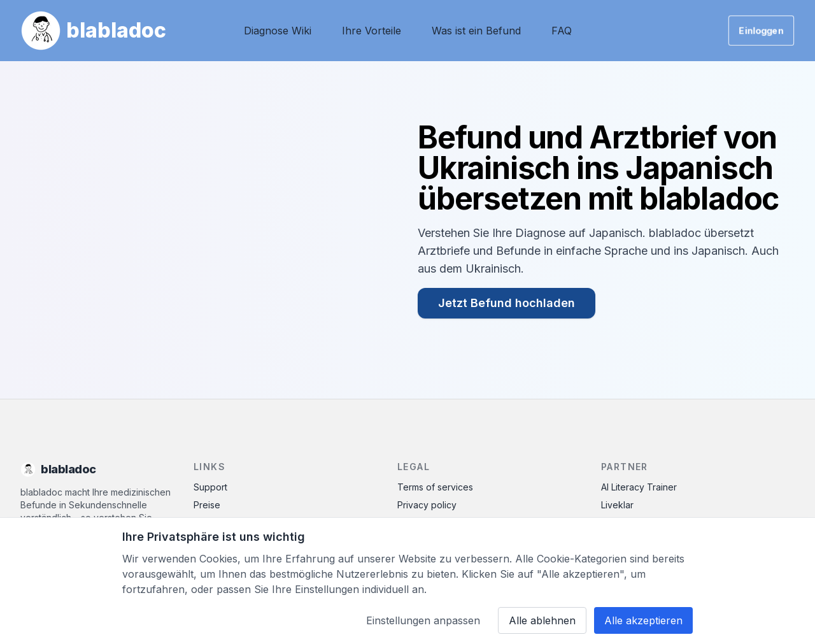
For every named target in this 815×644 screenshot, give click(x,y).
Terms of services (435, 487)
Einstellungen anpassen (423, 620)
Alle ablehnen (542, 620)
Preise (207, 505)
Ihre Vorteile (372, 31)
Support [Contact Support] (210, 487)
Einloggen (761, 30)
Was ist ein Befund (476, 31)
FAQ (562, 31)
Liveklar (617, 505)
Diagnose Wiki (278, 31)
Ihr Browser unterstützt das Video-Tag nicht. (206, 230)
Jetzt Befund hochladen (507, 303)
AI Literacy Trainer (639, 487)
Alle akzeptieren (643, 620)
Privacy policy (427, 505)
